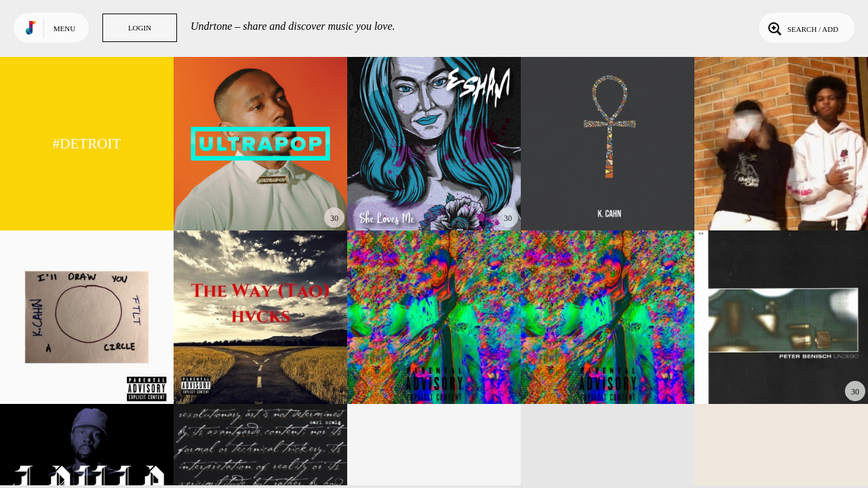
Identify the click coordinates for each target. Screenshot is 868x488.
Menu (64, 28)
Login (140, 28)
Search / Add (802, 28)
